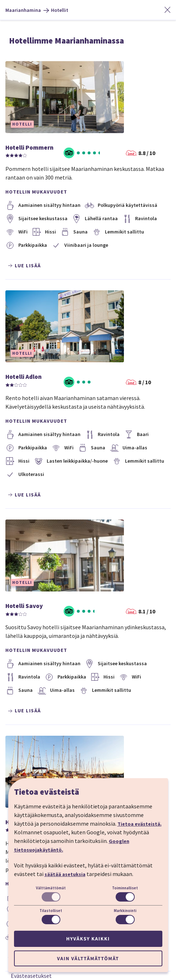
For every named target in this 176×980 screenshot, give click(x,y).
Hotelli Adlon (24, 377)
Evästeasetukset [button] (31, 976)
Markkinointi (125, 911)
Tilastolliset (51, 911)
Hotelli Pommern (29, 148)
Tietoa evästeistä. (140, 824)
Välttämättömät (51, 888)
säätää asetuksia (65, 874)
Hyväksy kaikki (88, 939)
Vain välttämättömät (88, 958)
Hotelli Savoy (24, 606)
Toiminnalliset (125, 888)
